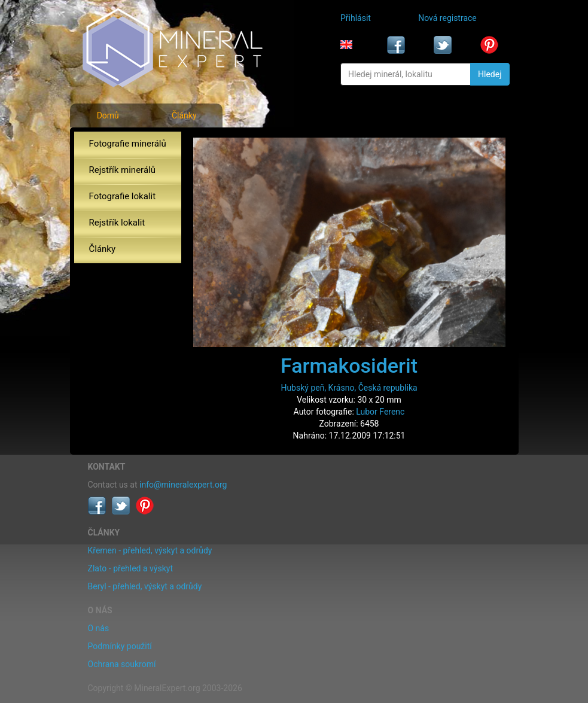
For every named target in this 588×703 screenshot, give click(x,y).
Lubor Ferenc (380, 412)
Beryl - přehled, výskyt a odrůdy (145, 586)
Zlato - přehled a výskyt (130, 568)
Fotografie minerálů (128, 144)
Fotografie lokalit (123, 196)
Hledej (490, 74)
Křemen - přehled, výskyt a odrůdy (150, 550)
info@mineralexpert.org (183, 485)
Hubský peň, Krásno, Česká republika (349, 388)
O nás (99, 628)
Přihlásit (356, 18)
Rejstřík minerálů (122, 170)
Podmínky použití (120, 646)
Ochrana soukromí (122, 664)
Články (184, 115)
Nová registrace (447, 18)
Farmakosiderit (349, 366)
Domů (108, 115)
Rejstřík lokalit (117, 223)
